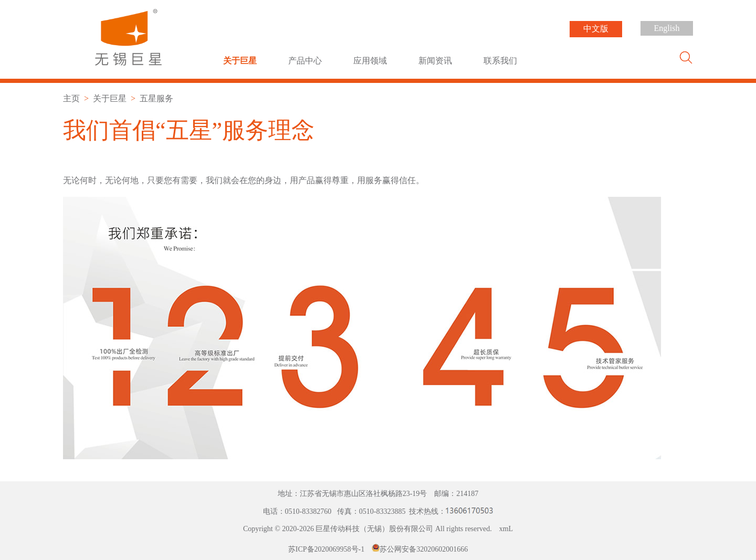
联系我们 (500, 61)
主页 (71, 98)
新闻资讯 (435, 61)
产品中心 (305, 61)
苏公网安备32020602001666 (424, 549)
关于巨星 (240, 61)
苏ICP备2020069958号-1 (326, 549)
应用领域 (370, 61)
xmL (506, 529)
